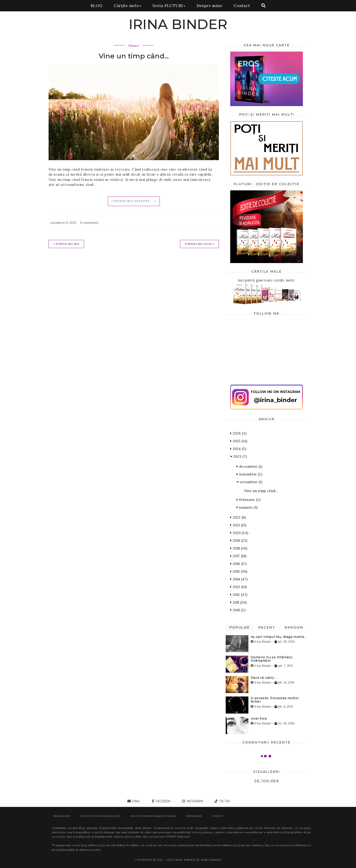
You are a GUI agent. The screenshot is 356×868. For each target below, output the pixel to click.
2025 (239, 441)
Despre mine (209, 6)
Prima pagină (62, 816)
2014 (239, 579)
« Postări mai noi (66, 244)
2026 (238, 433)
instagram (194, 801)
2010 (238, 610)
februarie (248, 500)
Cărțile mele (127, 6)
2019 (239, 541)
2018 (239, 548)
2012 (239, 595)
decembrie (249, 466)
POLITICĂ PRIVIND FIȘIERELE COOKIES (153, 816)
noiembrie (249, 474)
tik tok (224, 801)
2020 (239, 533)
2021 (238, 525)
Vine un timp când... (134, 56)
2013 (239, 587)
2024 (238, 449)
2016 (238, 564)
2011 (238, 602)
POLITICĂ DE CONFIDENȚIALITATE (100, 816)
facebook (163, 801)
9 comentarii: (89, 223)
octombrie (249, 482)
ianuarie (247, 507)
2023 (239, 456)
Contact (242, 6)
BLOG (97, 6)
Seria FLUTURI (169, 6)
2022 (238, 517)
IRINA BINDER (178, 24)
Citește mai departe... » (134, 201)
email (136, 801)
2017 (238, 556)
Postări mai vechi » (199, 244)
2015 (239, 571)
